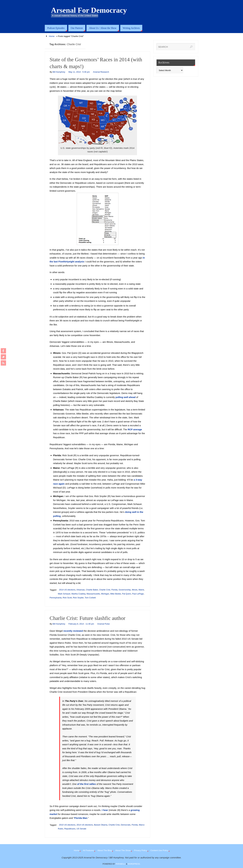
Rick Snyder (78, 598)
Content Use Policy (159, 850)
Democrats (126, 825)
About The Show (123, 850)
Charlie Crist (105, 590)
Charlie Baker (92, 590)
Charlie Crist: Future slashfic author (87, 618)
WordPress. (134, 864)
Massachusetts (93, 594)
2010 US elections (67, 825)
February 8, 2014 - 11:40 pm (81, 624)
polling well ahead (125, 397)
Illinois (135, 590)
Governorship (125, 590)
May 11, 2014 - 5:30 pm (79, 72)
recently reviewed (73, 631)
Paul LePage (138, 594)
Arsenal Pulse (103, 624)
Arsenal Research (101, 72)
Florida (114, 590)
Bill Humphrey (59, 72)
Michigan (105, 594)
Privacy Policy (141, 850)
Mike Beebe (116, 594)
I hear (105, 810)
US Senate (81, 829)
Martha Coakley (78, 594)
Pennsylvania (56, 598)
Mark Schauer (64, 594)
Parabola (120, 864)
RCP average (135, 429)
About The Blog (105, 850)
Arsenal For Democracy (89, 10)
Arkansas (81, 590)
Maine (141, 590)
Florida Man (81, 818)
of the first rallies (87, 784)
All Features (88, 850)
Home (52, 36)
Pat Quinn (127, 594)
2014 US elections (67, 590)
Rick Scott (67, 598)
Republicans (70, 829)
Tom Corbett (90, 598)
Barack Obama (101, 825)
